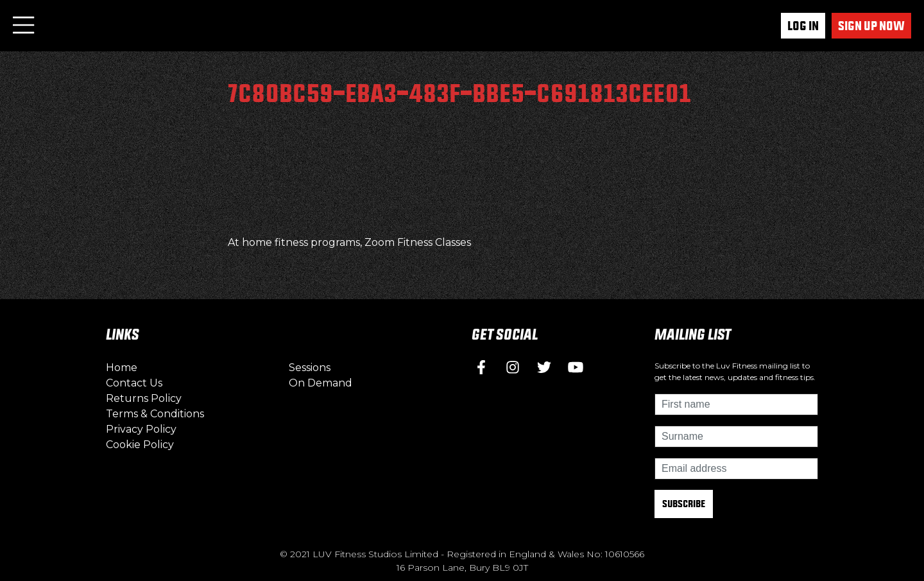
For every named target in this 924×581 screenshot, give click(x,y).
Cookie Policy (140, 445)
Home (122, 368)
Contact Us (134, 383)
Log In (803, 26)
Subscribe (684, 504)
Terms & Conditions (155, 414)
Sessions (310, 368)
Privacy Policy (141, 429)
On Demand (321, 383)
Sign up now (871, 26)
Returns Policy (144, 398)
